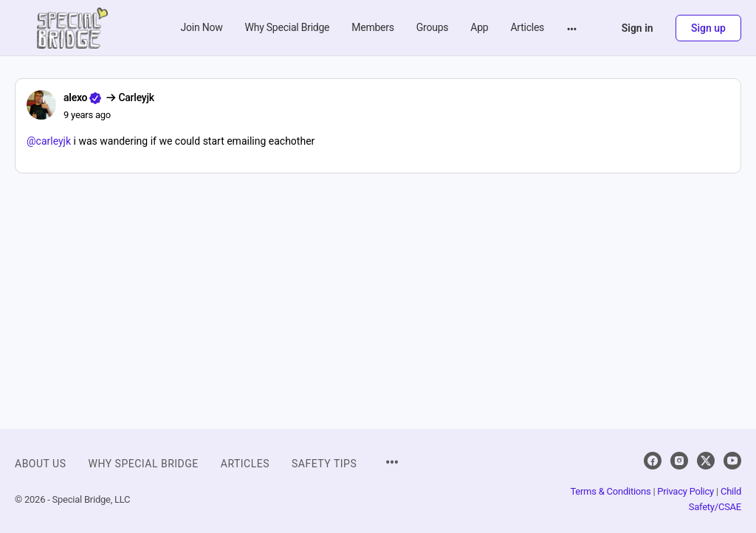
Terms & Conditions (610, 491)
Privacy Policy (685, 491)
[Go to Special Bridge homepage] (72, 27)
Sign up (708, 28)
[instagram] (679, 461)
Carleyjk (136, 97)
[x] (706, 461)
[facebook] (653, 461)
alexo (75, 97)
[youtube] (732, 461)
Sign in (638, 28)
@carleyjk (49, 141)
